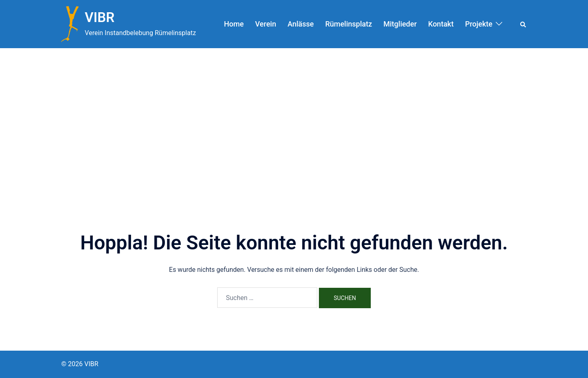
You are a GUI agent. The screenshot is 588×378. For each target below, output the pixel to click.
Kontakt (441, 24)
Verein (266, 24)
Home (234, 24)
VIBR (100, 17)
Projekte (479, 24)
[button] (523, 24)
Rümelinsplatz (349, 24)
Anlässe (301, 24)
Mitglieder (400, 24)
